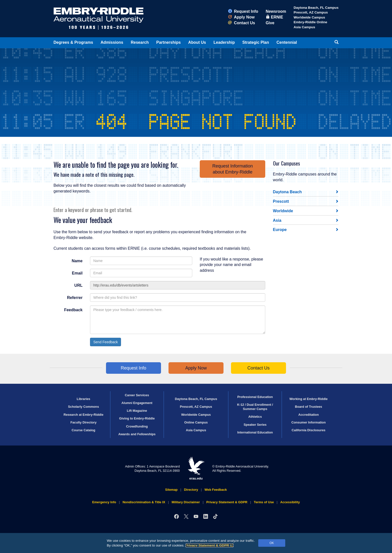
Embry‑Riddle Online (310, 22)
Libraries (83, 399)
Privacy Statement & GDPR (210, 545)
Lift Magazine (137, 411)
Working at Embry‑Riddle (309, 399)
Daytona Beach (287, 192)
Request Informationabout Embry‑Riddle (232, 169)
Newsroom (276, 11)
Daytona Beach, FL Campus (316, 8)
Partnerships (168, 42)
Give (270, 23)
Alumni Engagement (137, 403)
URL (78, 285)
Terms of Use (264, 502)
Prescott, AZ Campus (311, 12)
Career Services (137, 395)
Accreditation (308, 415)
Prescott (281, 201)
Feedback (73, 310)
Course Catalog (84, 430)
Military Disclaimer (186, 502)
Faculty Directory (84, 422)
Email (77, 273)
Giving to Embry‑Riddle (137, 418)
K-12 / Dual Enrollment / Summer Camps (255, 407)
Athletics (255, 417)
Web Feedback (216, 490)
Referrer (75, 298)
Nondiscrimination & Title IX (144, 502)
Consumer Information (308, 422)
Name (77, 261)
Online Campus (196, 422)
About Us (197, 42)
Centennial (287, 42)
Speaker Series (255, 425)
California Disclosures (309, 430)
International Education (255, 432)
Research (140, 42)
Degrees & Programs (73, 42)
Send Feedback (105, 342)
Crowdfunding (137, 426)
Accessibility (290, 502)
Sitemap (171, 490)
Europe (280, 230)
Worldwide (283, 211)
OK (272, 543)
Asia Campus (304, 27)
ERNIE (274, 17)
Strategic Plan (256, 42)
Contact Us (241, 23)
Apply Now (241, 17)
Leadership (224, 42)
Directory (191, 490)
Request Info (243, 11)
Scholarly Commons (83, 407)
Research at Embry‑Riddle (83, 415)
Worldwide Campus (309, 17)
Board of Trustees (309, 407)
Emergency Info (104, 502)
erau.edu (196, 468)
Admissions (112, 42)
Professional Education (255, 397)
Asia (277, 220)
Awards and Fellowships (137, 434)
